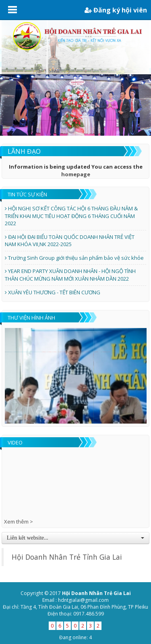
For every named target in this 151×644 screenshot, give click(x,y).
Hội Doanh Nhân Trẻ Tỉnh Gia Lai (67, 557)
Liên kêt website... (76, 538)
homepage (76, 174)
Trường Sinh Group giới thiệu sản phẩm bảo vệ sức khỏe (74, 258)
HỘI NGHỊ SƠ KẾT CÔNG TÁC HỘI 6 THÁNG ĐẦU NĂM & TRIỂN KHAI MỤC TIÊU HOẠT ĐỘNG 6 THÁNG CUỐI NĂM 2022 (71, 216)
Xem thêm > (19, 522)
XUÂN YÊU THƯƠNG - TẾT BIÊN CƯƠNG (53, 292)
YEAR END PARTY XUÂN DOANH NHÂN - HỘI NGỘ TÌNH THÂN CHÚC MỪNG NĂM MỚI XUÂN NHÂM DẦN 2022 (70, 275)
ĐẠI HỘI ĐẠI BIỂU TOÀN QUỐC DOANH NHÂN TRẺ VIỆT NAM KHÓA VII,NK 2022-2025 (70, 241)
